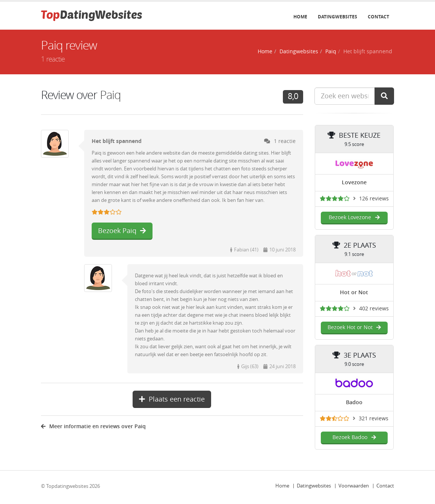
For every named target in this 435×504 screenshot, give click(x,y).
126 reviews (374, 199)
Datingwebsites (338, 17)
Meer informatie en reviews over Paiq (93, 427)
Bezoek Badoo (354, 437)
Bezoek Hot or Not (354, 327)
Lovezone (354, 183)
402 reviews (374, 309)
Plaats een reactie (172, 399)
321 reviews (374, 419)
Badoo (354, 402)
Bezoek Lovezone (354, 217)
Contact (378, 17)
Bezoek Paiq (122, 231)
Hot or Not (354, 293)
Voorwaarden (354, 486)
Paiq (331, 52)
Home (300, 17)
